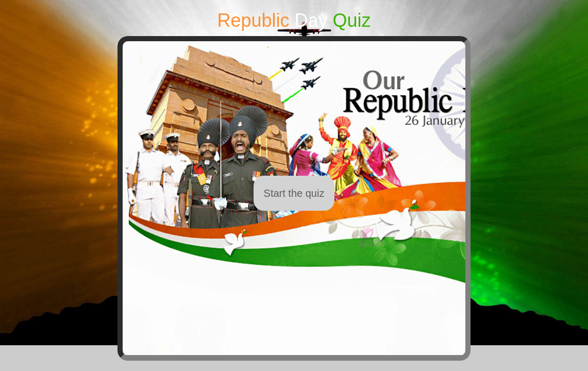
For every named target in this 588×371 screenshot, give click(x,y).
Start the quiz (294, 193)
